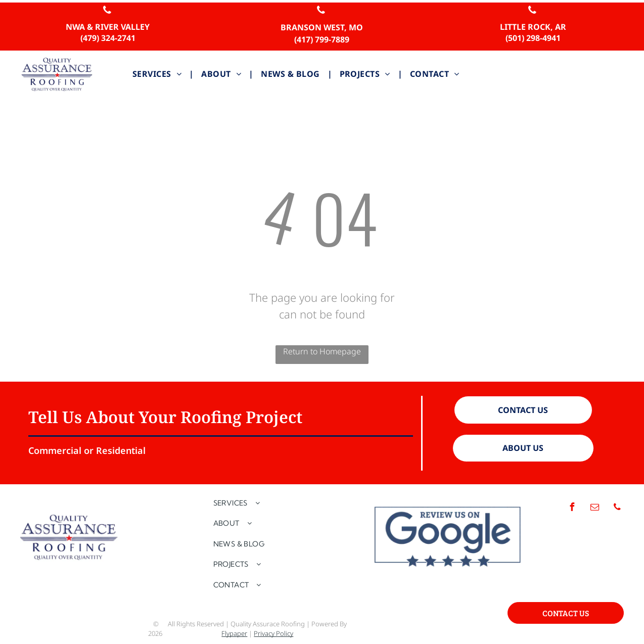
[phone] (107, 11)
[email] (594, 508)
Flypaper (234, 633)
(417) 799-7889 (322, 39)
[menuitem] (159, 74)
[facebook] (572, 508)
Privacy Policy (273, 633)
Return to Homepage (322, 351)
